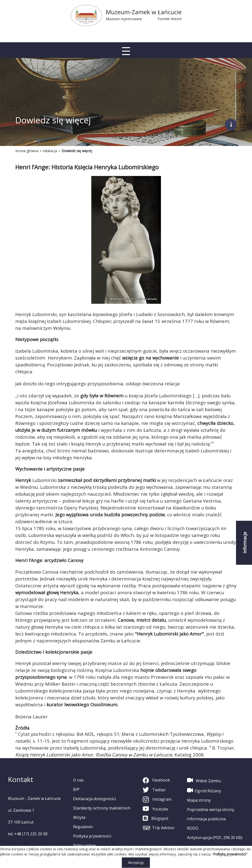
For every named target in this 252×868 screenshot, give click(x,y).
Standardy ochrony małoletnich (102, 808)
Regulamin (83, 827)
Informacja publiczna (206, 819)
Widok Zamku (204, 780)
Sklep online (84, 845)
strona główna (27, 151)
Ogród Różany (204, 790)
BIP (76, 789)
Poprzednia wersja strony (211, 810)
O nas (78, 780)
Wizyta (79, 817)
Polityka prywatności (92, 836)
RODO (193, 828)
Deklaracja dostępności (94, 799)
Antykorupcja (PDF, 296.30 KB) (215, 838)
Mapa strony (199, 800)
